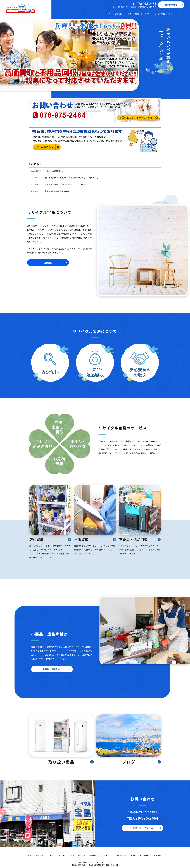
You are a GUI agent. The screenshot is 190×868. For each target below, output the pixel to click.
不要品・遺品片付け (52, 669)
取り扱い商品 (160, 14)
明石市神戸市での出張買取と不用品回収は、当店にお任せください (73, 178)
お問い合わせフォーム (142, 828)
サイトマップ (157, 855)
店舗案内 (118, 14)
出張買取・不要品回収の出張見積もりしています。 (66, 184)
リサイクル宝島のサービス (137, 14)
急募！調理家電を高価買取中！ (58, 191)
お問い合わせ (171, 5)
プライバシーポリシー (139, 855)
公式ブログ (174, 14)
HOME (108, 14)
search (182, 14)
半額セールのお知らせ (54, 171)
